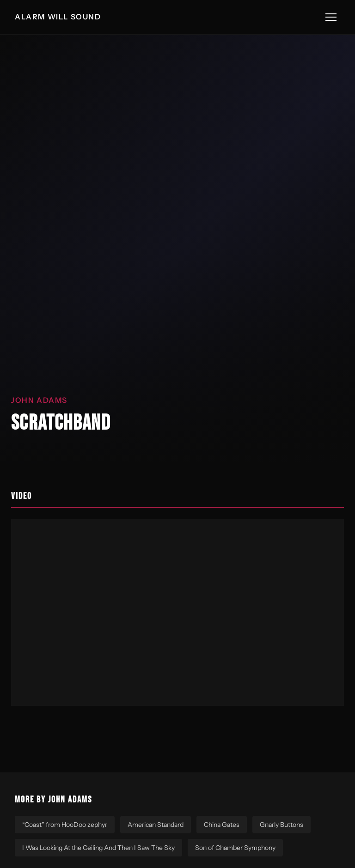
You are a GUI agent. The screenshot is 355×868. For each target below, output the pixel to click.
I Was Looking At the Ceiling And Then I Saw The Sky (98, 848)
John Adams (39, 400)
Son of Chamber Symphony (235, 848)
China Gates (222, 825)
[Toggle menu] (331, 17)
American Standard (156, 825)
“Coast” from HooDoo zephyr (65, 825)
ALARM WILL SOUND (58, 17)
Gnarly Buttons (282, 825)
